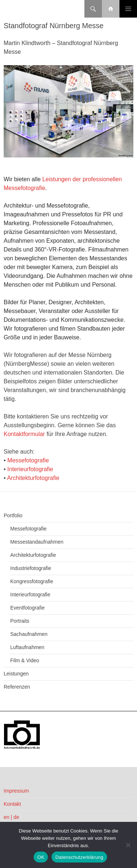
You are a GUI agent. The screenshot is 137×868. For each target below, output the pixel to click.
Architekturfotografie (33, 478)
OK (41, 857)
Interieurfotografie (30, 469)
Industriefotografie (31, 568)
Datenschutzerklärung (79, 857)
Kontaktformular (24, 434)
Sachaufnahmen (29, 634)
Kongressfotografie (32, 581)
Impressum (16, 791)
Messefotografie (28, 460)
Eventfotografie (27, 608)
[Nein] (128, 845)
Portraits (20, 621)
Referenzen (17, 687)
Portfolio (13, 515)
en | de (12, 817)
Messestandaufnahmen (37, 542)
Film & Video (25, 660)
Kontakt (12, 804)
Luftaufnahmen (27, 647)
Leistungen (16, 674)
